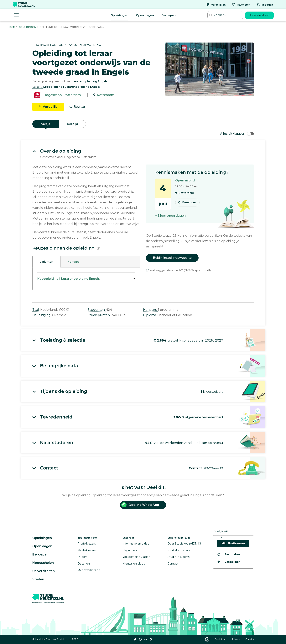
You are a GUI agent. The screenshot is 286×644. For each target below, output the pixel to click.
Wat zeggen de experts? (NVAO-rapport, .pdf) (178, 270)
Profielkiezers (87, 544)
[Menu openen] (16, 15)
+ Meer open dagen (170, 216)
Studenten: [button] (97, 310)
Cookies (250, 639)
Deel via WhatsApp (140, 505)
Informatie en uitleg (136, 544)
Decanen (84, 564)
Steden (38, 579)
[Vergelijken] (216, 5)
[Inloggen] (265, 5)
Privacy (236, 639)
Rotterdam (106, 95)
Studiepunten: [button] (99, 315)
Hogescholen (43, 563)
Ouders (82, 557)
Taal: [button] (36, 310)
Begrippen (130, 550)
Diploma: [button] (150, 315)
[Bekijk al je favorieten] (229, 554)
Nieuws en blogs (134, 564)
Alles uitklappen (237, 134)
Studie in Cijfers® (179, 557)
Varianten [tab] (46, 262)
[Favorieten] (241, 5)
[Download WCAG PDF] (207, 639)
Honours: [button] (151, 310)
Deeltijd (73, 124)
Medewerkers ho (89, 570)
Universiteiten (44, 571)
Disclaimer (221, 639)
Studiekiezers (86, 550)
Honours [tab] (73, 262)
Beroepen (169, 15)
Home (12, 27)
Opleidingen (119, 15)
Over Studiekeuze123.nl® (184, 544)
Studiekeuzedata (179, 550)
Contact (173, 564)
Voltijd (46, 124)
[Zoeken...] (226, 15)
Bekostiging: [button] (42, 315)
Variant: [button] (38, 87)
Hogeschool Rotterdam (62, 95)
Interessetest (259, 15)
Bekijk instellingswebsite (172, 258)
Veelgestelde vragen (136, 557)
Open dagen (145, 15)
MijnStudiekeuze (233, 543)
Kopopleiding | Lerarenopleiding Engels (69, 279)
